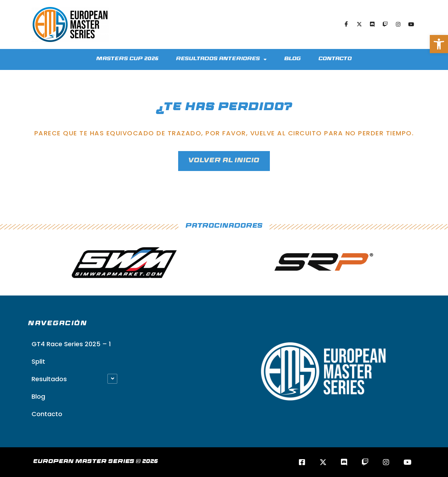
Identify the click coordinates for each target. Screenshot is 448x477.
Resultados (49, 379)
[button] (439, 44)
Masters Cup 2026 (127, 59)
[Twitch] (385, 24)
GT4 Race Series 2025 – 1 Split (71, 353)
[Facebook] (346, 24)
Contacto (335, 59)
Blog (293, 59)
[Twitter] (359, 24)
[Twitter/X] (323, 462)
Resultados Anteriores (221, 59)
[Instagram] (398, 24)
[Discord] (372, 24)
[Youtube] (411, 24)
